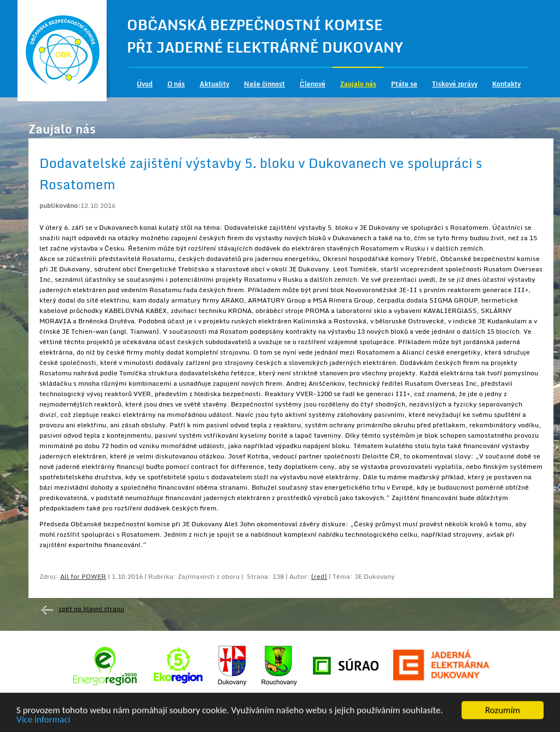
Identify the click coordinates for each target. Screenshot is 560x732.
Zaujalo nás (358, 84)
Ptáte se (404, 84)
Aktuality (214, 84)
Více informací (43, 721)
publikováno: (60, 205)
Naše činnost (264, 84)
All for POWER (83, 576)
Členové (313, 84)
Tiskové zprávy (455, 84)
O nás (176, 84)
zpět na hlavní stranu (91, 609)
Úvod (145, 84)
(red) (319, 576)
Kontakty (506, 84)
